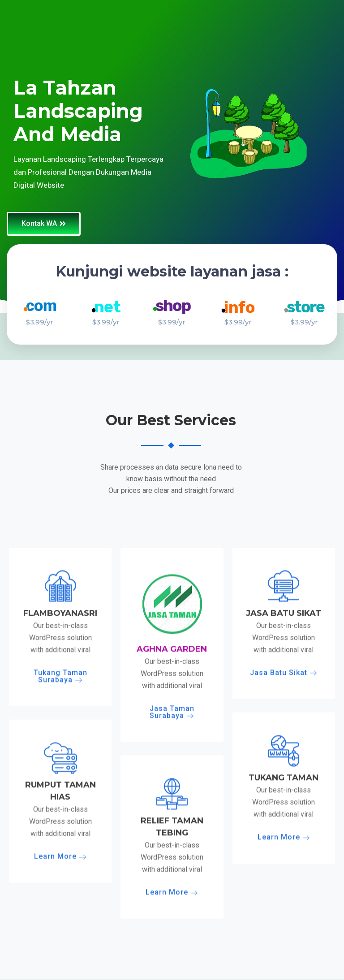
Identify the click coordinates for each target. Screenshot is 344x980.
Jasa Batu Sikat (284, 914)
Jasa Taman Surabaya (172, 953)
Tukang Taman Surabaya (60, 917)
